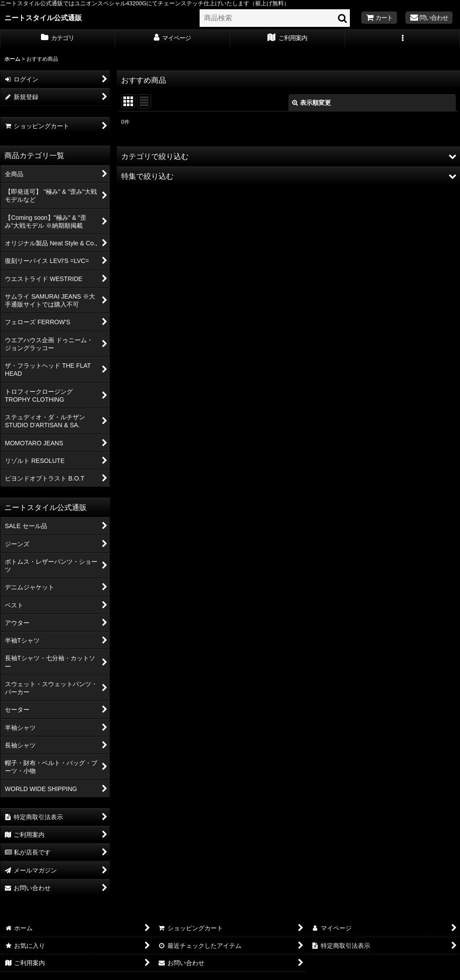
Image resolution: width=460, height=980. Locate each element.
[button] (402, 39)
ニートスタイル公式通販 (43, 18)
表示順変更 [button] (312, 103)
